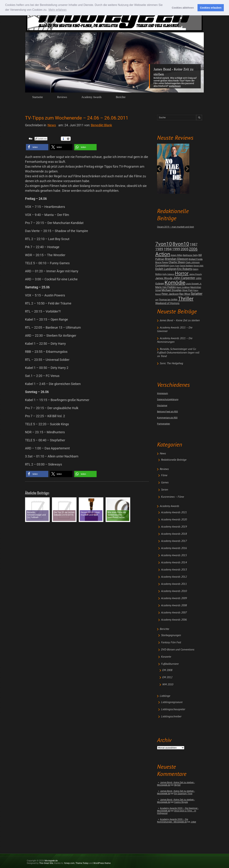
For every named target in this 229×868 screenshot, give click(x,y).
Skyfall (177, 785)
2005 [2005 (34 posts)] (184, 249)
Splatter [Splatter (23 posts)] (197, 294)
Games (165, 483)
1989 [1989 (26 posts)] (159, 249)
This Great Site (46, 863)
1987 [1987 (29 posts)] (194, 244)
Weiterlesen (175, 86)
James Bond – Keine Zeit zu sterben (180, 321)
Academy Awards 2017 (174, 541)
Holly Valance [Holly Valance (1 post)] (168, 274)
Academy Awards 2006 (174, 620)
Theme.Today (82, 863)
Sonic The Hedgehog (171, 364)
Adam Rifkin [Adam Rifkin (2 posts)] (177, 255)
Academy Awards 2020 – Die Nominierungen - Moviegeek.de (173, 821)
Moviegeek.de (51, 861)
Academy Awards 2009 (174, 598)
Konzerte (166, 657)
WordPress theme (102, 863)
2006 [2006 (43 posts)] (193, 249)
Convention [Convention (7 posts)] (162, 265)
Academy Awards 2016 (174, 548)
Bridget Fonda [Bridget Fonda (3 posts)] (196, 259)
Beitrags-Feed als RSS (167, 412)
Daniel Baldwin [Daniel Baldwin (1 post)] (187, 266)
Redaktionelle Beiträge (174, 460)
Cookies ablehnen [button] (183, 8)
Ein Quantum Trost (183, 794)
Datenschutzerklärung (168, 399)
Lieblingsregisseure (172, 702)
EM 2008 (167, 670)
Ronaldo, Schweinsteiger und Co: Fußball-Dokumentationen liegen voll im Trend (178, 353)
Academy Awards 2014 (174, 563)
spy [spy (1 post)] (157, 300)
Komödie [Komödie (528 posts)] (175, 283)
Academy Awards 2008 (174, 606)
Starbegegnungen (171, 635)
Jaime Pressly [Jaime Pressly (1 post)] (195, 274)
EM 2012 (167, 677)
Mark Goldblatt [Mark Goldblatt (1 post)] (183, 287)
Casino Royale (181, 802)
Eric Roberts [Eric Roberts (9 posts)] (185, 269)
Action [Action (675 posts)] (163, 254)
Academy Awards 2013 (174, 570)
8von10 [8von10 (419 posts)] (181, 244)
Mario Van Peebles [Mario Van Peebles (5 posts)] (166, 287)
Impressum (163, 393)
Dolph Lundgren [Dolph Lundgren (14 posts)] (166, 269)
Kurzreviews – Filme (172, 497)
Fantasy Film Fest (171, 643)
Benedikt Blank (101, 125)
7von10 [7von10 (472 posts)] (164, 244)
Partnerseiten (164, 424)
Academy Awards (92, 97)
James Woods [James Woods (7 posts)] (164, 278)
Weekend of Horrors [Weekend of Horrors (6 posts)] (167, 303)
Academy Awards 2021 (174, 513)
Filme (164, 476)
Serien (165, 490)
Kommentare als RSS (167, 418)
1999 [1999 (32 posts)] (176, 249)
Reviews (62, 97)
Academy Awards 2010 (174, 591)
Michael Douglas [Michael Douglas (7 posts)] (172, 290)
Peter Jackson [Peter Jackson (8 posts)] (170, 294)
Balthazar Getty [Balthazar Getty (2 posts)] (190, 255)
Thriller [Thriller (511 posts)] (186, 299)
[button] (37, 147)
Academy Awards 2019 (174, 527)
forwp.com (69, 863)
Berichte (121, 97)
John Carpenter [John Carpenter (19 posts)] (184, 278)
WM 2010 (168, 685)
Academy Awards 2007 (174, 613)
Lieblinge (165, 696)
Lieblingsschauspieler (173, 709)
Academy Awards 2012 (174, 577)
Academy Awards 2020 (174, 520)
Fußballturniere (170, 664)
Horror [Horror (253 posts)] (182, 273)
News (163, 454)
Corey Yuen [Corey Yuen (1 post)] (174, 266)
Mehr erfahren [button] (58, 10)
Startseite (38, 97)
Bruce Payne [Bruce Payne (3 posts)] (162, 262)
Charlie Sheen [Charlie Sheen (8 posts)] (177, 262)
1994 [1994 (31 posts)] (168, 249)
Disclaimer (162, 406)
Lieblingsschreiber (171, 717)
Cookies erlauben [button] (211, 8)
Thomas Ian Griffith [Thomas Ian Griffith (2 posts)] (168, 300)
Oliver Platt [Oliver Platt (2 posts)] (187, 290)
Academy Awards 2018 (174, 534)
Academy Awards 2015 (174, 555)
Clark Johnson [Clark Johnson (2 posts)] (193, 262)
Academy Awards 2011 (174, 584)
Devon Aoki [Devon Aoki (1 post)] (198, 266)
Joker (193, 822)
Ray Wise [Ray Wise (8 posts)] (185, 294)
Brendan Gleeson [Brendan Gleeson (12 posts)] (176, 259)
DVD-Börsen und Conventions (178, 650)
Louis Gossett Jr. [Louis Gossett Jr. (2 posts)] (194, 284)
